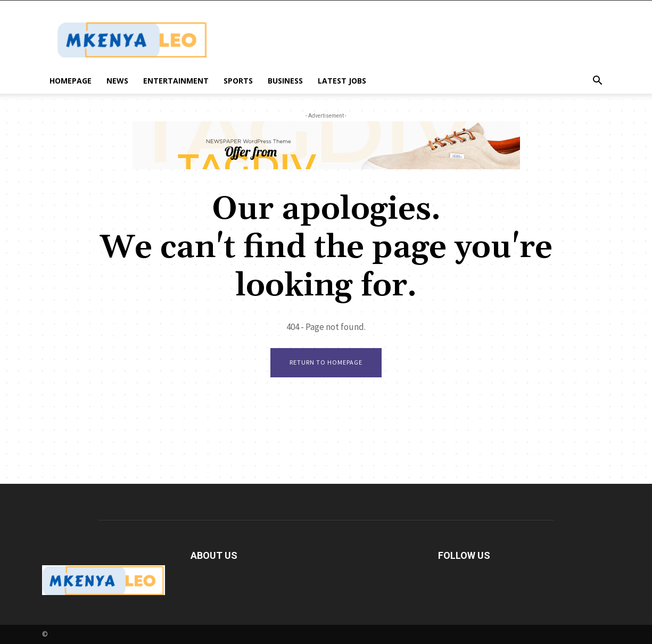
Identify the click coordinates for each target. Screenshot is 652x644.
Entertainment (176, 81)
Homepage (71, 81)
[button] (598, 82)
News (117, 81)
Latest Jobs (342, 81)
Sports (238, 81)
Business (285, 81)
